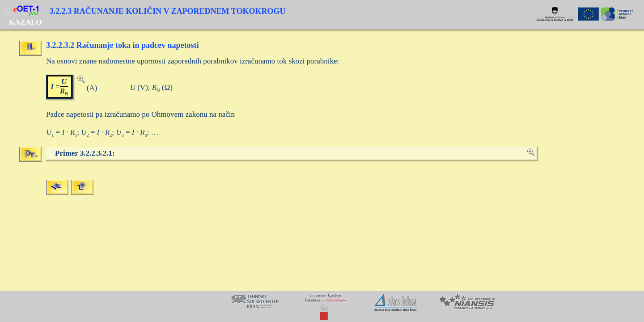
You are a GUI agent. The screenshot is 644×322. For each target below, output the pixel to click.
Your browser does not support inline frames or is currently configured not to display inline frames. (322, 306)
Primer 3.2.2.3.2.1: (85, 153)
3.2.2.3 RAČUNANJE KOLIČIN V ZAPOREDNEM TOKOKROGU (168, 11)
